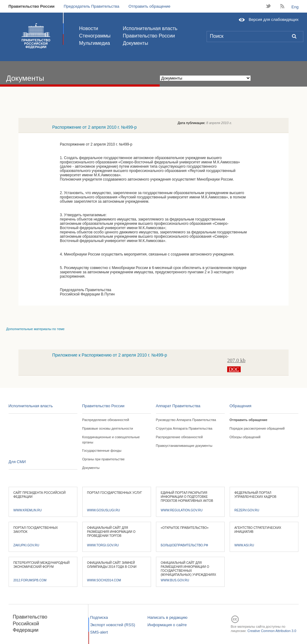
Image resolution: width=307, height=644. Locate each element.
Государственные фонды (102, 451)
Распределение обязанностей (106, 420)
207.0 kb (236, 360)
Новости (89, 28)
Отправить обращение (149, 6)
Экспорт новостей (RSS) (113, 625)
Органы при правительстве (103, 459)
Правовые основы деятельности (108, 428)
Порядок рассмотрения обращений (257, 428)
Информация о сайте (167, 625)
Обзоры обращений (245, 437)
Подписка (99, 617)
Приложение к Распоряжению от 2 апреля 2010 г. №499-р (110, 355)
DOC (234, 369)
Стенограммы (95, 36)
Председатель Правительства (91, 6)
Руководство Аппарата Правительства (186, 420)
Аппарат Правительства (178, 406)
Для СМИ (17, 462)
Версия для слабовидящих (274, 20)
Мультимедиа (95, 43)
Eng (295, 7)
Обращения (241, 406)
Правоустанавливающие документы (184, 446)
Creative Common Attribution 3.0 (272, 631)
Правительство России (32, 6)
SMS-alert (99, 632)
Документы (135, 43)
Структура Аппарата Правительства (184, 428)
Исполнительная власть (150, 28)
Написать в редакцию (167, 617)
